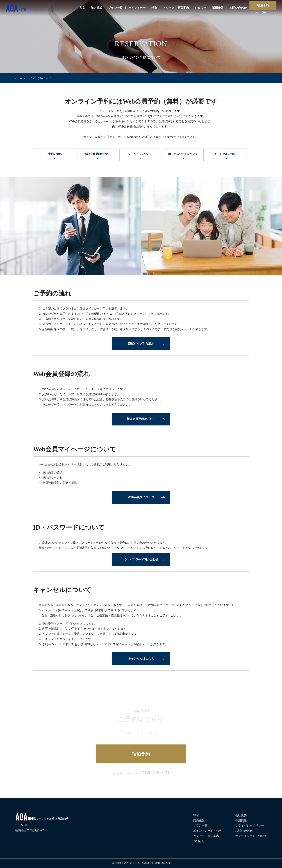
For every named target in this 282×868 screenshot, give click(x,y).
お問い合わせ (238, 8)
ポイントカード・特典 (143, 8)
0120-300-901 (156, 773)
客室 (82, 8)
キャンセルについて (226, 154)
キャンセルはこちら (141, 659)
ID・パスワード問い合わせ (141, 560)
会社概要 (241, 816)
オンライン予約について (263, 13)
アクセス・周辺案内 (176, 8)
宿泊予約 (263, 5)
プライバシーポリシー (250, 826)
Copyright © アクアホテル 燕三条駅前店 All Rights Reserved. (141, 863)
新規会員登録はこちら (141, 419)
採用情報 (218, 8)
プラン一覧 (115, 8)
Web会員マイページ (141, 497)
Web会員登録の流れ (97, 154)
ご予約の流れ (54, 154)
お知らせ (200, 8)
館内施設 (97, 8)
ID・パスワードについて (183, 154)
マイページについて (140, 154)
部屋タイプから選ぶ (141, 344)
